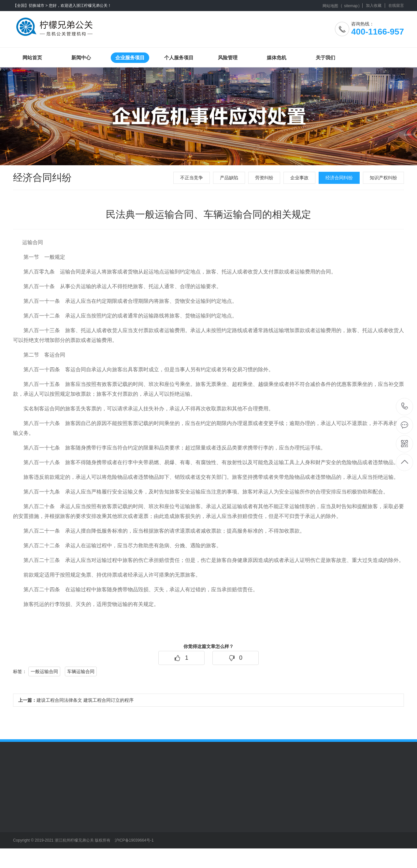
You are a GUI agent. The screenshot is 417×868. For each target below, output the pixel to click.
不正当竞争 (192, 178)
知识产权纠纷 (383, 178)
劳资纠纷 (264, 178)
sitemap (351, 6)
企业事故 (299, 178)
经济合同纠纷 (339, 178)
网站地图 (330, 6)
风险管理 (228, 58)
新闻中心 (81, 58)
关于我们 (325, 58)
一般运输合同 (44, 671)
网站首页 (32, 58)
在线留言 (396, 6)
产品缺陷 (229, 178)
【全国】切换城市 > (30, 6)
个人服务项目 (179, 58)
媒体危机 (277, 58)
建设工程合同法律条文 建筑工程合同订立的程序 (76, 700)
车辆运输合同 (81, 671)
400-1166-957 (405, 407)
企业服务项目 (130, 58)
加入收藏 (374, 6)
